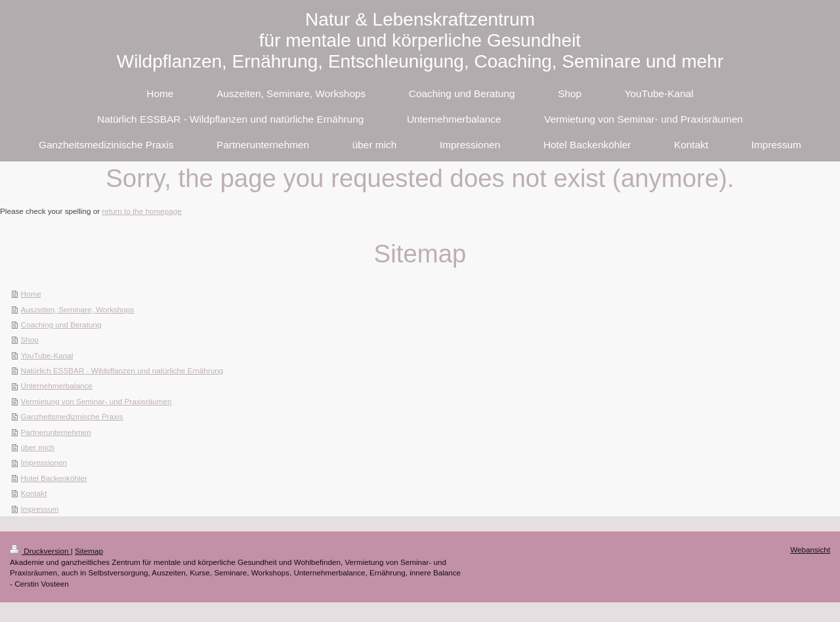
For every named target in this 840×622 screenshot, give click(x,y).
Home (31, 294)
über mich (38, 447)
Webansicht (810, 549)
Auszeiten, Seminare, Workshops (78, 309)
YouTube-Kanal (47, 355)
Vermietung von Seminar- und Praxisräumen (96, 401)
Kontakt (34, 493)
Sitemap (89, 551)
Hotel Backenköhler (54, 478)
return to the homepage (142, 211)
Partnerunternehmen (56, 432)
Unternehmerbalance (57, 385)
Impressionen (44, 462)
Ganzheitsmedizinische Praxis (72, 416)
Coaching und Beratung (61, 324)
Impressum (40, 509)
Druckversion (40, 551)
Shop (30, 340)
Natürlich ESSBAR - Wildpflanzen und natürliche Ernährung (122, 370)
